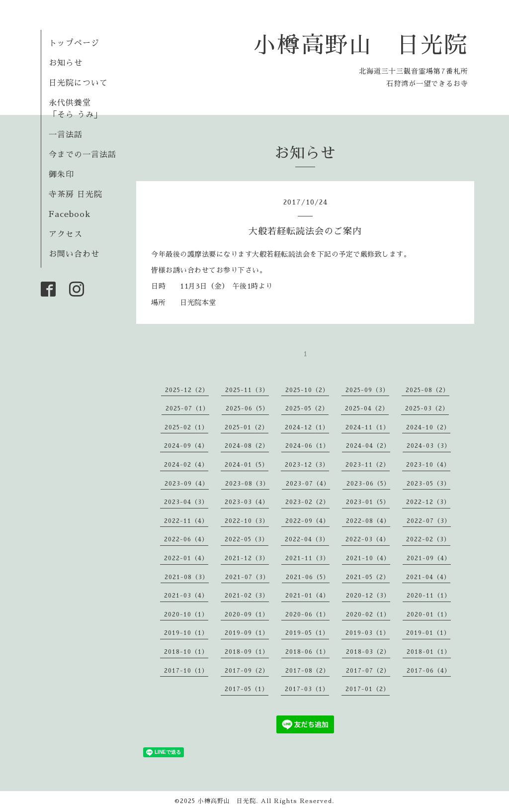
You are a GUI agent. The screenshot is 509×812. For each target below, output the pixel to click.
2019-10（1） (186, 633)
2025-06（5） (247, 408)
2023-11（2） (368, 465)
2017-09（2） (247, 671)
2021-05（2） (368, 577)
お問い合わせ (74, 254)
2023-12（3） (307, 465)
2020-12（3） (368, 596)
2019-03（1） (368, 633)
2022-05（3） (247, 539)
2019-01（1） (428, 633)
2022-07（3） (429, 521)
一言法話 (66, 135)
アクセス (66, 234)
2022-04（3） (307, 539)
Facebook (70, 214)
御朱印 (61, 175)
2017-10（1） (186, 671)
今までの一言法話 (83, 155)
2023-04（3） (186, 502)
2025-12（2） (187, 390)
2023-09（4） (187, 484)
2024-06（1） (307, 446)
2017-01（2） (368, 689)
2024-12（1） (307, 427)
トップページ (74, 43)
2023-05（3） (428, 484)
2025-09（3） (367, 390)
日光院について (78, 83)
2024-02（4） (186, 465)
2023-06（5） (368, 484)
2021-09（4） (429, 558)
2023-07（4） (308, 484)
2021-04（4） (428, 577)
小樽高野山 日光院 (361, 45)
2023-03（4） (247, 502)
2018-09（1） (247, 652)
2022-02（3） (428, 539)
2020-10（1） (186, 614)
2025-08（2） (427, 390)
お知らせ (66, 63)
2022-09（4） (307, 521)
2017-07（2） (368, 671)
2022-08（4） (368, 521)
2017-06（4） (429, 671)
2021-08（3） (187, 577)
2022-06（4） (186, 539)
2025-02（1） (186, 427)
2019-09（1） (247, 633)
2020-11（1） (429, 596)
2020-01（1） (429, 614)
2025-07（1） (187, 408)
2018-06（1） (307, 652)
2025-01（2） (247, 427)
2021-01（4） (307, 596)
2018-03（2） (368, 652)
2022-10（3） (247, 521)
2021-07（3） (247, 577)
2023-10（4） (428, 465)
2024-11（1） (368, 427)
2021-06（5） (308, 577)
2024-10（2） (428, 427)
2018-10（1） (186, 652)
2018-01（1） (429, 652)
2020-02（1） (368, 614)
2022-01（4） (186, 558)
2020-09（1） (247, 614)
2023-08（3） (247, 484)
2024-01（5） (247, 465)
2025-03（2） (427, 408)
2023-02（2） (307, 502)
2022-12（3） (428, 502)
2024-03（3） (429, 446)
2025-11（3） (247, 390)
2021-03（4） (186, 596)
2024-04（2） (368, 446)
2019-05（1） (307, 633)
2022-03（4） (368, 539)
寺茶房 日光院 (76, 195)
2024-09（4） (186, 446)
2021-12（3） (247, 558)
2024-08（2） (247, 446)
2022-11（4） (186, 521)
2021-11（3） (307, 558)
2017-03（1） (307, 689)
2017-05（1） (247, 689)
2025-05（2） (307, 408)
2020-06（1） (307, 614)
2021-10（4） (368, 558)
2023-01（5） (368, 502)
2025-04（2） (367, 408)
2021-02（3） (247, 596)
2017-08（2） (307, 671)
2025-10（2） (307, 390)
